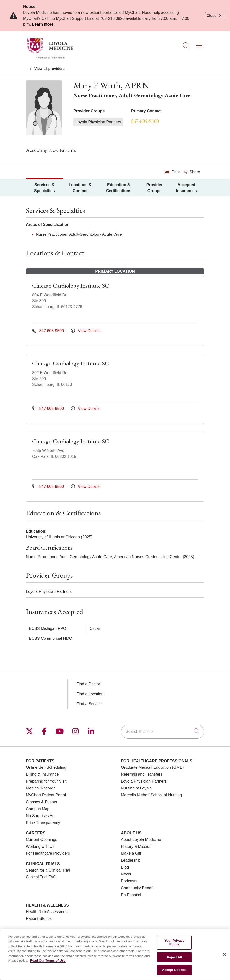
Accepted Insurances (186, 188)
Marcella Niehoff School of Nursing (151, 795)
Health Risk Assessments (48, 912)
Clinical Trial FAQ (41, 877)
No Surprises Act (41, 816)
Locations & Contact (80, 188)
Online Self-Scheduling (46, 767)
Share (192, 172)
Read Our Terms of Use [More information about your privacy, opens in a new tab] (48, 961)
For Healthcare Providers (48, 853)
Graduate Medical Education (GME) (152, 767)
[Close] (225, 955)
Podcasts (129, 881)
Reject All (174, 957)
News (126, 874)
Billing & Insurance (42, 774)
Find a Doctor (88, 684)
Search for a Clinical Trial (48, 870)
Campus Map (38, 809)
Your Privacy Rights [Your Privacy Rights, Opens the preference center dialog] (174, 943)
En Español (131, 895)
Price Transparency (43, 823)
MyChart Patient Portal (46, 795)
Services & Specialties (45, 188)
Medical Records (41, 788)
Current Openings (42, 840)
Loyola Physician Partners (144, 781)
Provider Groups (154, 188)
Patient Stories (39, 919)
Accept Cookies (174, 970)
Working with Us (40, 846)
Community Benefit (138, 888)
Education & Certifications (119, 188)
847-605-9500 (145, 121)
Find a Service (89, 704)
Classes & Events (41, 802)
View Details (85, 331)
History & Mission (136, 846)
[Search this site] (162, 732)
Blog (125, 867)
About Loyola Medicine (141, 840)
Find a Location (90, 694)
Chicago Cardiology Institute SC (71, 286)
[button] (200, 44)
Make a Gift (131, 853)
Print (173, 172)
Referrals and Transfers (142, 774)
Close (215, 16)
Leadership (131, 860)
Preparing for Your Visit (46, 781)
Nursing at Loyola (136, 788)
